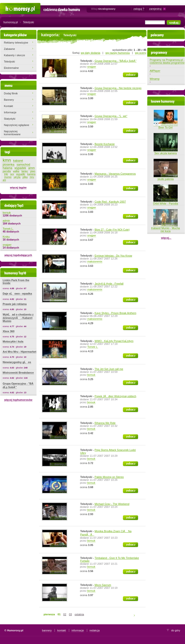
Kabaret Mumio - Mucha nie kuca (165, 228)
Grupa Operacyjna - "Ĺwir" (111, 116)
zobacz (127, 74)
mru (32, 177)
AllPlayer (155, 71)
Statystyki (10, 119)
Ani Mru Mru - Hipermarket (19, 352)
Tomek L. (93, 347)
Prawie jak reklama (15, 304)
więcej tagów (18, 188)
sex (12, 174)
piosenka (9, 165)
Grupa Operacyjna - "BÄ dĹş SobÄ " (116, 61)
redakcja (95, 630)
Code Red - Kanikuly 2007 (110, 202)
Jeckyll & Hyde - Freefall (109, 284)
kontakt (61, 630)
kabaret (18, 161)
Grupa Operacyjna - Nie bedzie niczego (118, 88)
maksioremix (95, 261)
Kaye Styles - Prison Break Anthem (116, 313)
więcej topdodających (18, 255)
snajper (92, 67)
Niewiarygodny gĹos (17, 362)
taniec (25, 171)
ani (4, 180)
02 (65, 614)
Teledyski (28, 22)
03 (70, 614)
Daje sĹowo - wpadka (17, 294)
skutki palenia (166, 178)
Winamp (155, 79)
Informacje (10, 112)
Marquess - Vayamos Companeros (115, 174)
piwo (33, 171)
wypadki (21, 174)
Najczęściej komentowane (12, 133)
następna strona (135, 615)
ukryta (17, 177)
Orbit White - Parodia (166, 202)
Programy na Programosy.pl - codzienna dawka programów (167, 61)
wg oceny (141, 53)
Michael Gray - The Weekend (112, 504)
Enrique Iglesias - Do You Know (113, 256)
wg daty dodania (91, 53)
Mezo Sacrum (103, 585)
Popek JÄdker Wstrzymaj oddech (116, 396)
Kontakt (8, 106)
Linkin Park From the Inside (16, 282)
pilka (25, 177)
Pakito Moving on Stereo (109, 477)
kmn (7, 160)
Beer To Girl (166, 126)
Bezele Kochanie (105, 144)
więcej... (166, 238)
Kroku (6, 237)
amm (32, 168)
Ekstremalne (11, 68)
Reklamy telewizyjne (16, 43)
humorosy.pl (11, 22)
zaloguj (138, 9)
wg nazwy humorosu (118, 53)
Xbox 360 (9, 331)
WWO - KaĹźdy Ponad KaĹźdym (114, 341)
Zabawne (9, 49)
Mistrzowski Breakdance (18, 373)
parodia (7, 171)
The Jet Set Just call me (109, 369)
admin (6, 221)
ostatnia (79, 614)
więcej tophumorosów (18, 400)
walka (16, 171)
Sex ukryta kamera (166, 152)
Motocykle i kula (13, 341)
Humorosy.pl (7, 5)
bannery (47, 630)
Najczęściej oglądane (17, 125)
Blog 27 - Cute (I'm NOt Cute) (112, 230)
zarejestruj (155, 9)
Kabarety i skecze (14, 55)
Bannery (9, 100)
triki (6, 174)
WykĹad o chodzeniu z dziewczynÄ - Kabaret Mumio (18, 318)
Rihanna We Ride (105, 423)
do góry (176, 630)
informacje (78, 630)
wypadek (20, 168)
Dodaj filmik (11, 93)
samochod (23, 165)
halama (7, 168)
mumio (8, 177)
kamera (31, 174)
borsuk (91, 375)
